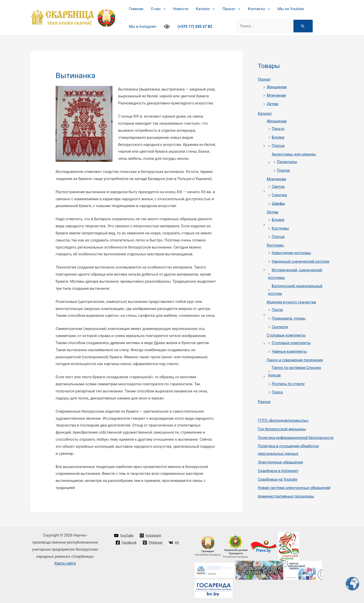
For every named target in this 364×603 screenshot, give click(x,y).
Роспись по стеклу (288, 384)
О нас (158, 9)
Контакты (259, 9)
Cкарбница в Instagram (278, 471)
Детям (272, 104)
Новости (181, 9)
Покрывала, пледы (289, 318)
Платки (283, 170)
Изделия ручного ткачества (291, 302)
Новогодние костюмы (291, 253)
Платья (278, 146)
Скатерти (280, 327)
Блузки (278, 137)
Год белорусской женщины (282, 429)
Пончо (277, 310)
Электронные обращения (280, 462)
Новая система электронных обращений (294, 488)
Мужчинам (276, 95)
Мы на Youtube (291, 9)
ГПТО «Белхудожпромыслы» (283, 420)
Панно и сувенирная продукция (295, 360)
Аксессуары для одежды (294, 154)
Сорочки (279, 195)
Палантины (287, 162)
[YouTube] (124, 535)
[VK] (121, 550)
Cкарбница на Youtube (278, 479)
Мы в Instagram (143, 27)
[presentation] (163, 9)
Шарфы (278, 204)
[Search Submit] (303, 26)
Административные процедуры (286, 496)
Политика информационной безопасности (296, 438)
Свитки (278, 187)
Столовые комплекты (286, 335)
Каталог (205, 9)
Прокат (231, 9)
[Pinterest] (155, 543)
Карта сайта (65, 563)
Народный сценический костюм (300, 261)
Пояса (277, 392)
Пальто (278, 129)
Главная (136, 9)
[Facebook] (127, 543)
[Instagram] (152, 535)
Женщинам (277, 87)
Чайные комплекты (289, 351)
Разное (264, 402)
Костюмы (280, 228)
